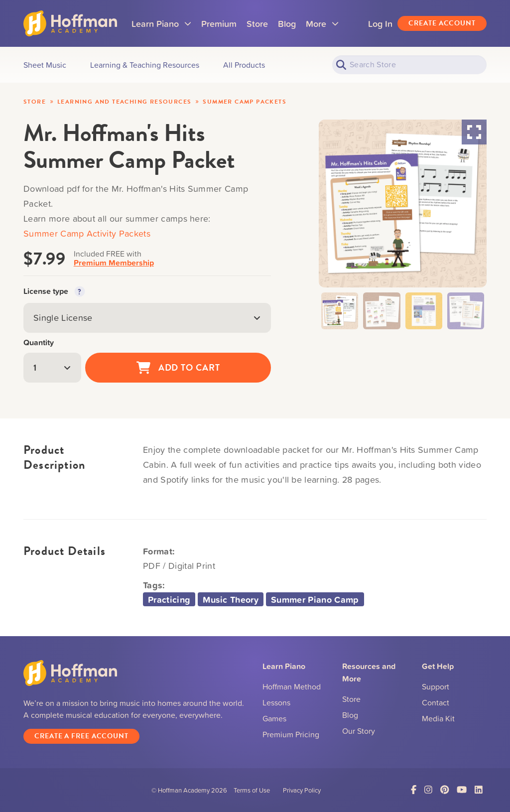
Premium (219, 23)
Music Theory (231, 599)
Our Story (359, 731)
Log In (380, 23)
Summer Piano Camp (315, 599)
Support (436, 686)
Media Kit (438, 718)
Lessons (276, 702)
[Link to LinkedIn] (479, 790)
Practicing (169, 599)
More (323, 26)
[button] (340, 311)
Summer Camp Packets (245, 102)
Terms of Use (252, 790)
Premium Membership (114, 263)
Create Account (442, 23)
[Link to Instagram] (428, 790)
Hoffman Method (292, 686)
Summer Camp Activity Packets (87, 233)
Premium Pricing (291, 734)
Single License (147, 318)
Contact (436, 702)
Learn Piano (162, 26)
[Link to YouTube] (462, 790)
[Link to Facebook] (414, 790)
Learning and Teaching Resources (124, 102)
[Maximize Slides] (474, 132)
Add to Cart (178, 368)
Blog (287, 23)
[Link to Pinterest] (445, 790)
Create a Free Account (81, 736)
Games (274, 718)
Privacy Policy (302, 790)
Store (258, 23)
